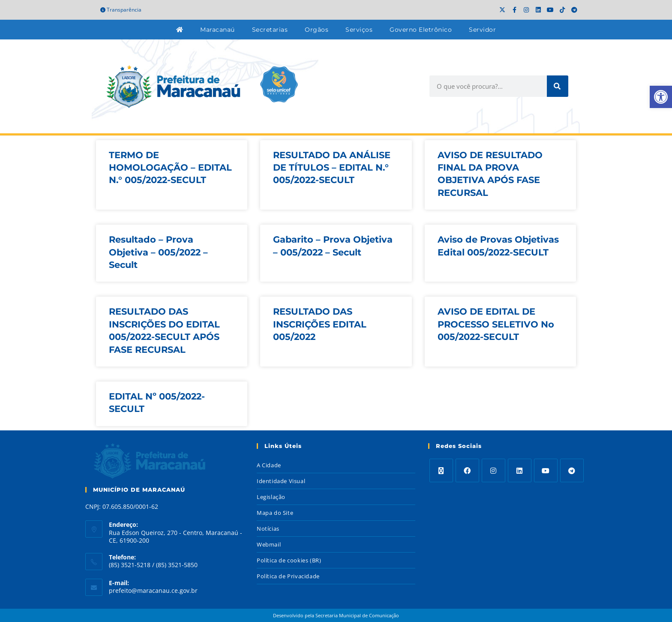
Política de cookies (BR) (289, 560)
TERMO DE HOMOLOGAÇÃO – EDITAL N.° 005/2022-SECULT (170, 168)
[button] (661, 97)
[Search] (558, 86)
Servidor (482, 30)
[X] (441, 470)
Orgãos (316, 30)
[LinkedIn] (520, 470)
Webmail (269, 544)
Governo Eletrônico (421, 30)
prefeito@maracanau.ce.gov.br (153, 590)
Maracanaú (217, 30)
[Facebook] (467, 470)
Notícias (268, 529)
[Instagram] (493, 470)
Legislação (271, 497)
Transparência (121, 10)
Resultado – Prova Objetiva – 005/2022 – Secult (158, 252)
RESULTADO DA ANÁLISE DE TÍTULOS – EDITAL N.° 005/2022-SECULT (332, 168)
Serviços (359, 30)
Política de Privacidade (288, 576)
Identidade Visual (281, 481)
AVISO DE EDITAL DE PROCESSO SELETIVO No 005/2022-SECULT (496, 324)
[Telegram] (572, 470)
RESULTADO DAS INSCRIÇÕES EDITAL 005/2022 (320, 324)
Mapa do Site (275, 513)
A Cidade (269, 465)
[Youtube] (546, 470)
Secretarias (270, 30)
